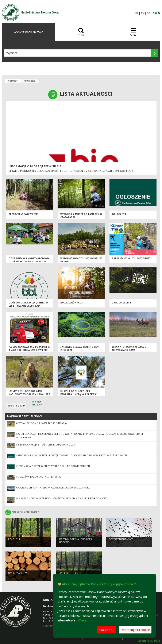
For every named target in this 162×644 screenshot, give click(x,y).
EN (143, 13)
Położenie (14, 539)
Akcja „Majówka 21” (72, 303)
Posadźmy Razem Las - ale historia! (39, 477)
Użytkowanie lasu (19, 573)
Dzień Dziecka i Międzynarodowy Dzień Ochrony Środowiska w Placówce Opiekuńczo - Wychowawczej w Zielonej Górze (29, 263)
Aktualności (30, 81)
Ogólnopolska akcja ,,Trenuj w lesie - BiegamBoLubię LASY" (28, 304)
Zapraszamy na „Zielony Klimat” (132, 258)
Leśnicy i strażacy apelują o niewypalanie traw (129, 348)
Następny (37, 405)
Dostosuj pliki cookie (135, 630)
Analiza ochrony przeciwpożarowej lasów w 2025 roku (53, 488)
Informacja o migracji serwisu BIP (35, 166)
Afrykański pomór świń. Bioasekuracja (41, 423)
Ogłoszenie (119, 214)
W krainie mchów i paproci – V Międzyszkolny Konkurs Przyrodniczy (61, 498)
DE (148, 13)
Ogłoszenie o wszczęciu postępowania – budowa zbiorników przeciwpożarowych (71, 455)
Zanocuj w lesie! (122, 303)
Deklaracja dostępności (149, 641)
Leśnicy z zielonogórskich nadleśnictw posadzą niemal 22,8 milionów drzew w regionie (29, 394)
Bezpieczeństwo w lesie (23, 214)
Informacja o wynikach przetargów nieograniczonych (53, 466)
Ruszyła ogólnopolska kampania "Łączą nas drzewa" (79, 393)
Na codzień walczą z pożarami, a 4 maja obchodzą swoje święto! (29, 348)
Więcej (83, 620)
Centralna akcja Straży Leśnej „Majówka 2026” (46, 445)
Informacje (12, 81)
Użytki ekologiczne (70, 573)
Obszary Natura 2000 (121, 539)
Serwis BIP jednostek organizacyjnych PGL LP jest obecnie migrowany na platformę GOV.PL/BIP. (71, 171)
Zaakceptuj (106, 630)
